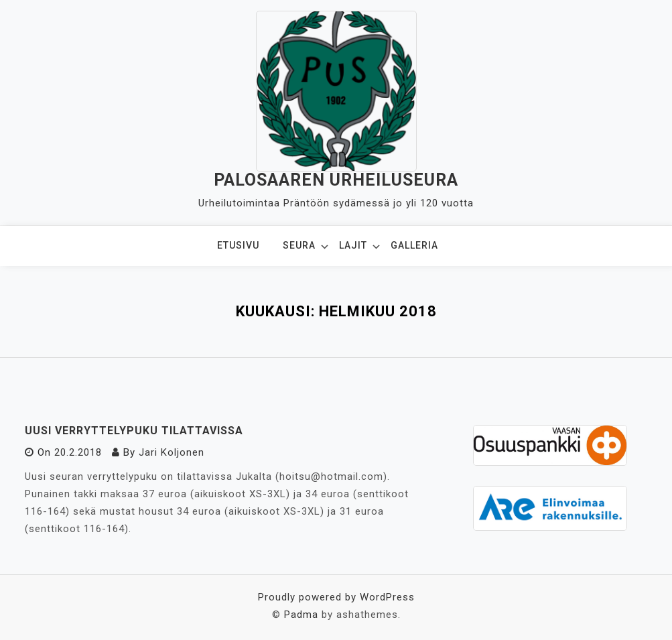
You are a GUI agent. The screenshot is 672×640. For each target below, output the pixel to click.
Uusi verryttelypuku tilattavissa (134, 431)
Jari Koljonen (172, 452)
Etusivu (238, 245)
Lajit (353, 245)
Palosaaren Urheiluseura (336, 180)
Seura (299, 245)
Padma (301, 615)
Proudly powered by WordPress (336, 597)
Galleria (414, 245)
